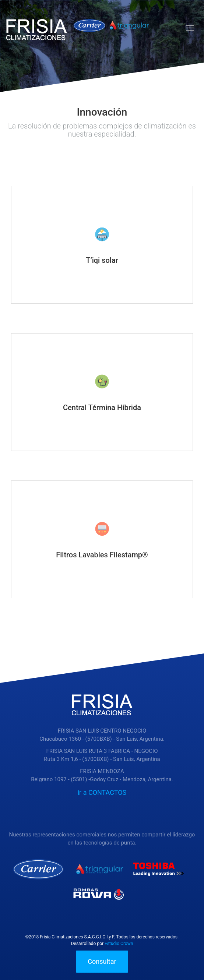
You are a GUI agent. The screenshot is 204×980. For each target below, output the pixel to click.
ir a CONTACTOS (102, 792)
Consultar (102, 961)
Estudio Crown (119, 944)
